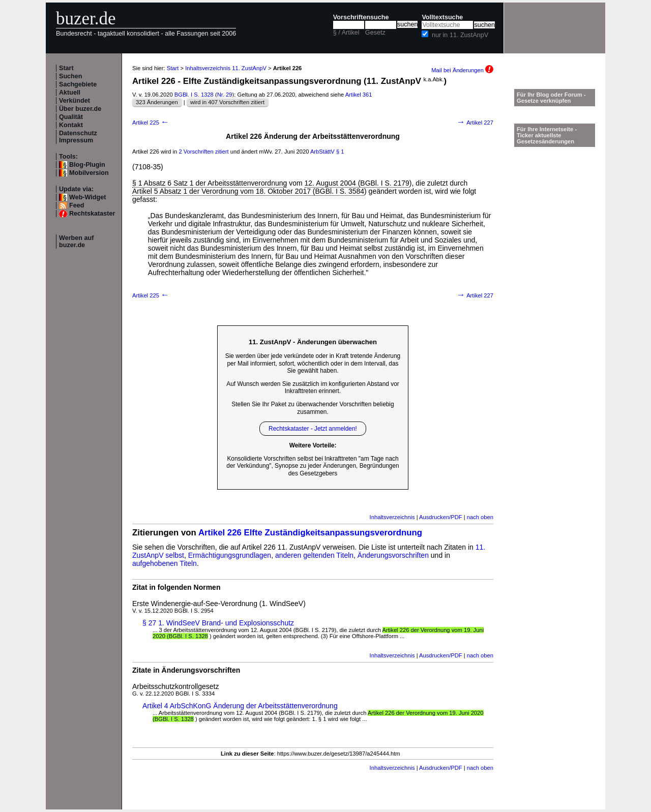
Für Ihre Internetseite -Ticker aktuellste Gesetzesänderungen (547, 135)
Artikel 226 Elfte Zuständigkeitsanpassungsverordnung (310, 533)
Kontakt (71, 125)
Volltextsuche (442, 17)
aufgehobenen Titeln (165, 563)
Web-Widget (87, 197)
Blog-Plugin (87, 165)
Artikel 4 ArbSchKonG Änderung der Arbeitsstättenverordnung (240, 706)
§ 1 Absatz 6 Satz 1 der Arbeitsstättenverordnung (210, 183)
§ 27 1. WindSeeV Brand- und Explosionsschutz (218, 623)
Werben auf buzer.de (76, 242)
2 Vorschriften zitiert (203, 152)
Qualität (71, 117)
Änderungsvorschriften (393, 555)
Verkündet (75, 101)
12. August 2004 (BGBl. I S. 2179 (357, 183)
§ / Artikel (346, 33)
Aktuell (70, 93)
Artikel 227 (475, 123)
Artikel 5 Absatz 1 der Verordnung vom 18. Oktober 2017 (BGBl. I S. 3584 (248, 191)
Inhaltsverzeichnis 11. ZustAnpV (226, 68)
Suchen (71, 76)
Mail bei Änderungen (462, 70)
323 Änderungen (157, 102)
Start (66, 68)
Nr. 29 (225, 95)
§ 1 (340, 152)
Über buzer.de (80, 109)
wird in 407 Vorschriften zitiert (227, 102)
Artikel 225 (151, 123)
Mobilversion (89, 173)
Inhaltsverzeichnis (392, 517)
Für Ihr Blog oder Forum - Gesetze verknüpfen (551, 98)
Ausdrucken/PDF (441, 517)
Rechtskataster (92, 214)
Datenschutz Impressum (78, 137)
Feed (77, 205)
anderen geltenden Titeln (314, 555)
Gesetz (375, 33)
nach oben (480, 517)
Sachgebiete (78, 84)
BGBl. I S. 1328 (194, 95)
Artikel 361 (359, 95)
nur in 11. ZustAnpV (460, 35)
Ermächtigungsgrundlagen (230, 555)
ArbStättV (322, 152)
